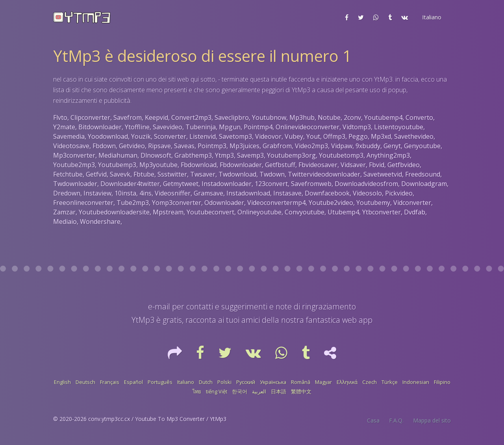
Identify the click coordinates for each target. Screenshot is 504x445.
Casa (373, 420)
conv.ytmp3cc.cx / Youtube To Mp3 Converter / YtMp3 (157, 419)
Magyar (323, 382)
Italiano (186, 382)
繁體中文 (301, 391)
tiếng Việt (217, 391)
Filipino (442, 382)
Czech (370, 382)
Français (110, 382)
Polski (224, 382)
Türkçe (390, 382)
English (62, 382)
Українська (273, 382)
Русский (246, 382)
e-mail (159, 306)
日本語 (279, 391)
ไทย (197, 391)
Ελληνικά (347, 382)
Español (133, 382)
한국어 (240, 391)
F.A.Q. (396, 420)
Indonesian (416, 382)
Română (301, 382)
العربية (259, 391)
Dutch (206, 382)
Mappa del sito (432, 420)
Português (160, 382)
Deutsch (85, 382)
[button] (431, 17)
